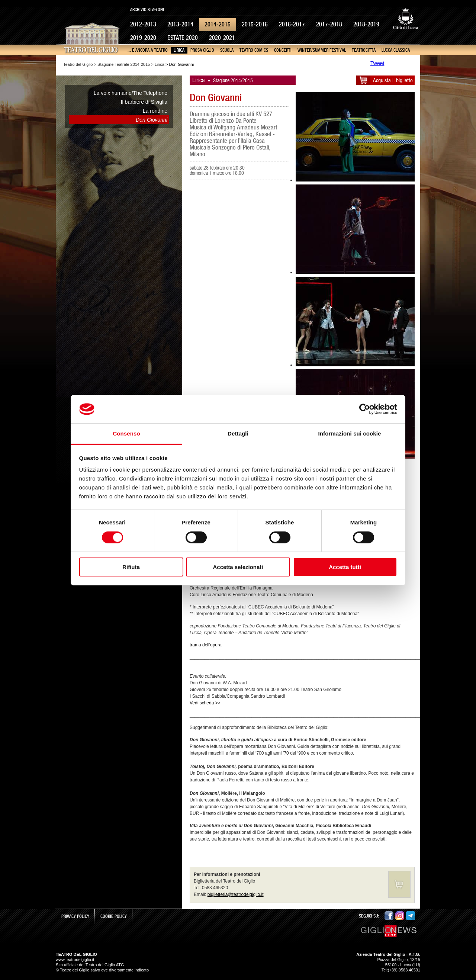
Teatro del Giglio (78, 64)
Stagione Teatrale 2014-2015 (124, 64)
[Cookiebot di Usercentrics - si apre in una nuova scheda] (365, 409)
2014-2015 (218, 24)
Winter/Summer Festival (322, 50)
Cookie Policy (114, 916)
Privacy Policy (75, 916)
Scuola (227, 50)
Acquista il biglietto (393, 80)
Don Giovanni (152, 120)
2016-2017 (292, 24)
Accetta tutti (345, 567)
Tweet (377, 63)
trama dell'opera (206, 645)
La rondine (155, 111)
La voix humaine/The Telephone (131, 93)
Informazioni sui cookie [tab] (350, 433)
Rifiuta (131, 567)
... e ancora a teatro (148, 50)
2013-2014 (180, 24)
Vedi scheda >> (205, 703)
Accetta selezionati (238, 567)
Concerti (283, 50)
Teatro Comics (254, 50)
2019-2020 (143, 38)
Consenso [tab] (126, 433)
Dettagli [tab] (238, 433)
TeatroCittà (364, 50)
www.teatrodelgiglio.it (75, 960)
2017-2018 (329, 24)
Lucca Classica (396, 50)
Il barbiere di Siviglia (144, 102)
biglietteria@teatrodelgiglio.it (236, 894)
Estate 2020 (183, 38)
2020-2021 (222, 38)
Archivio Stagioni (147, 10)
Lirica (179, 50)
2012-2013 (143, 24)
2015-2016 (255, 24)
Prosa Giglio (202, 50)
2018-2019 (366, 24)
